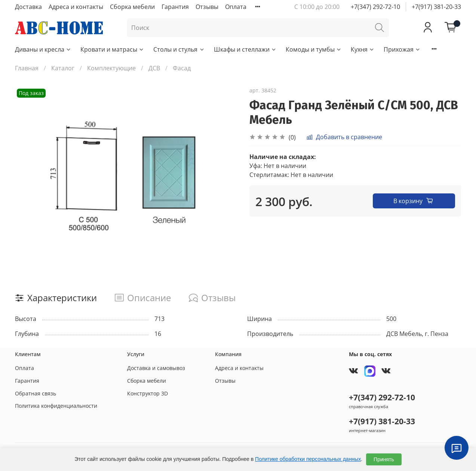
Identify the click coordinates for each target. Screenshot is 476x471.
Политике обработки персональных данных (308, 459)
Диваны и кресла (43, 49)
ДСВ (154, 68)
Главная (27, 68)
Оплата (236, 7)
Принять (384, 459)
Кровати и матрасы (112, 49)
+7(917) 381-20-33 (436, 7)
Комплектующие (111, 68)
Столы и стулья (179, 49)
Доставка (28, 7)
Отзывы (207, 7)
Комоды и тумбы (314, 49)
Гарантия (175, 7)
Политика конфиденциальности (56, 406)
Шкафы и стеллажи (245, 49)
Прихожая (402, 49)
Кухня (363, 49)
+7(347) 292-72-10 (375, 7)
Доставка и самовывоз (156, 368)
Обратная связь (36, 393)
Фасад (182, 68)
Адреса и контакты (76, 7)
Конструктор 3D (148, 393)
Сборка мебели (132, 7)
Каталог (63, 68)
